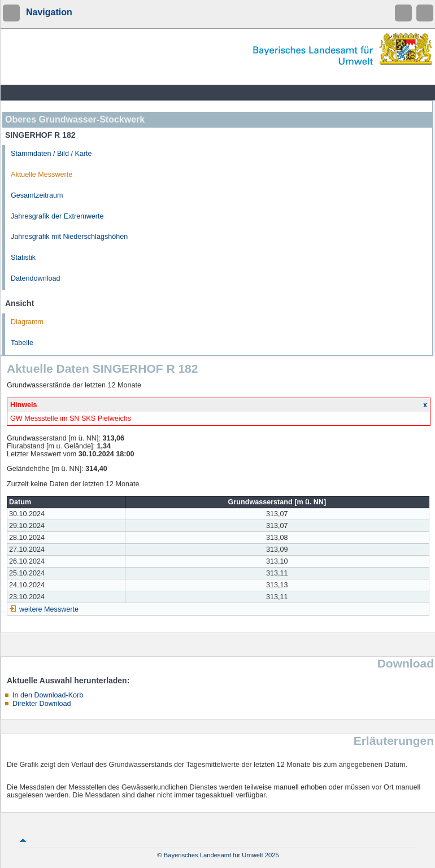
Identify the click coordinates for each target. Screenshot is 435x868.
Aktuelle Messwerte (42, 175)
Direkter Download (42, 704)
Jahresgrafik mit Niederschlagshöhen (69, 237)
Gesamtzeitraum (37, 195)
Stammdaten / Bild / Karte (51, 154)
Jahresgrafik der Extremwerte (57, 216)
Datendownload (36, 278)
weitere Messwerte (49, 609)
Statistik (23, 258)
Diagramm (27, 322)
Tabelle (22, 343)
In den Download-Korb (48, 695)
